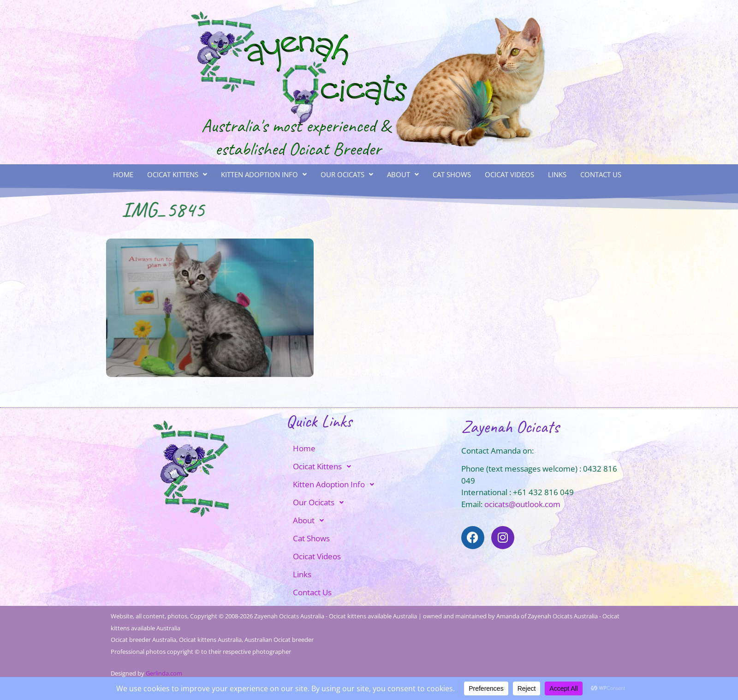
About (403, 174)
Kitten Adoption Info (264, 174)
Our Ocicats (347, 174)
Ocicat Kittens (177, 174)
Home (123, 174)
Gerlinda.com (164, 673)
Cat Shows (452, 174)
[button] (177, 175)
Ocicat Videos (509, 174)
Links (557, 174)
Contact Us (601, 174)
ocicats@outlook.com (522, 504)
